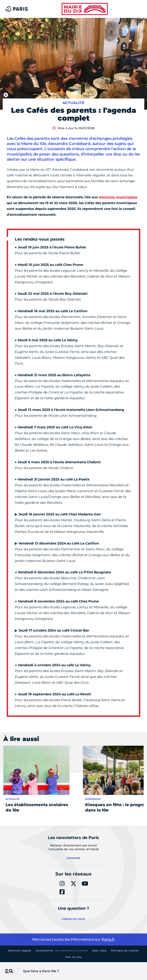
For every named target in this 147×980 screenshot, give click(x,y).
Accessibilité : (62, 951)
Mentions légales (20, 951)
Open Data (99, 951)
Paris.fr (108, 939)
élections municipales (118, 197)
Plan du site (74, 957)
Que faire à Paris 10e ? (41, 971)
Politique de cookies (125, 951)
